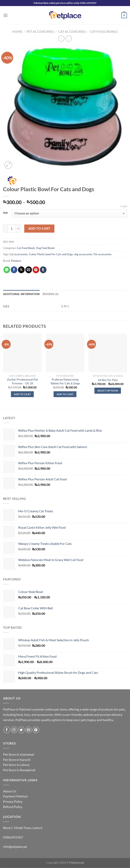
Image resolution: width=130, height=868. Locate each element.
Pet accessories (103, 254)
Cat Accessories (72, 31)
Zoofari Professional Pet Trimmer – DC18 (22, 381)
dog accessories (83, 254)
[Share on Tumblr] (43, 270)
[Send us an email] (29, 730)
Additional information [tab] (21, 294)
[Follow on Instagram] (14, 730)
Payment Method (15, 796)
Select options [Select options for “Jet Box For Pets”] (108, 391)
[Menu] (5, 15)
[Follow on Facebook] (7, 730)
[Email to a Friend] (29, 270)
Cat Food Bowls (104, 31)
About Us (10, 791)
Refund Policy (13, 807)
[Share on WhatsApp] (7, 270)
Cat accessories (19, 254)
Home (17, 31)
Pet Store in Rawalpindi (19, 770)
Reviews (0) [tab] (51, 294)
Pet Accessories (40, 31)
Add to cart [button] (22, 394)
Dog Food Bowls (45, 248)
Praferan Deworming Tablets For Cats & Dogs (65, 381)
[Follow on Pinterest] (36, 730)
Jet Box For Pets (108, 380)
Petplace (16, 261)
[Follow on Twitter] (21, 730)
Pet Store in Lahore (16, 765)
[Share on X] (21, 270)
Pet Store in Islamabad (19, 754)
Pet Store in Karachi (17, 760)
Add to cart (39, 228)
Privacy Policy (13, 801)
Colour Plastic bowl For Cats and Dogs (51, 254)
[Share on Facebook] (14, 270)
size (5, 213)
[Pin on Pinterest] (36, 270)
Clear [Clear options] (124, 206)
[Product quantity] (12, 229)
